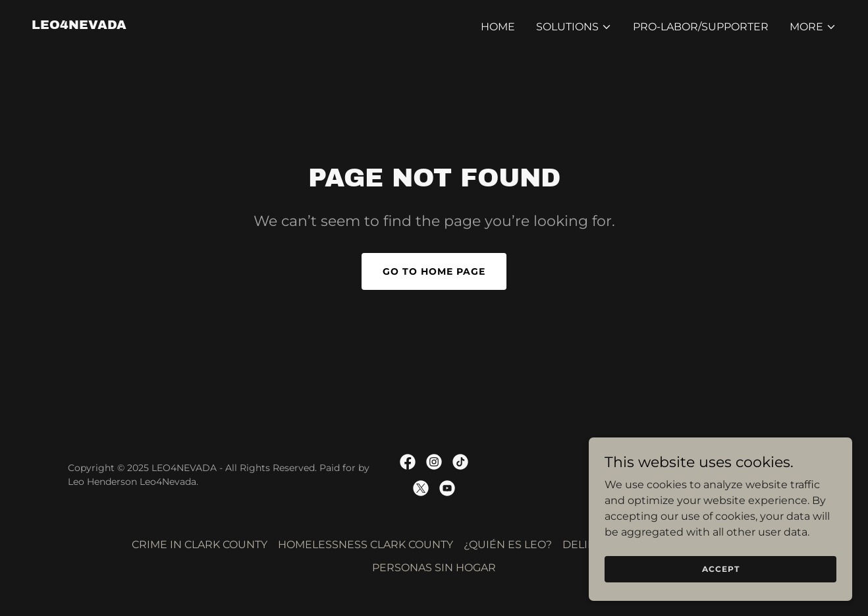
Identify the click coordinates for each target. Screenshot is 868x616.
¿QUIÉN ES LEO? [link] (508, 545)
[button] (574, 27)
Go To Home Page (434, 271)
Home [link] (498, 27)
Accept (721, 569)
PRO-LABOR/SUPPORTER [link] (701, 27)
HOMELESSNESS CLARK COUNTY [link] (366, 545)
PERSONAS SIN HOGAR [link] (434, 568)
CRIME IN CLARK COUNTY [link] (200, 545)
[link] (79, 25)
